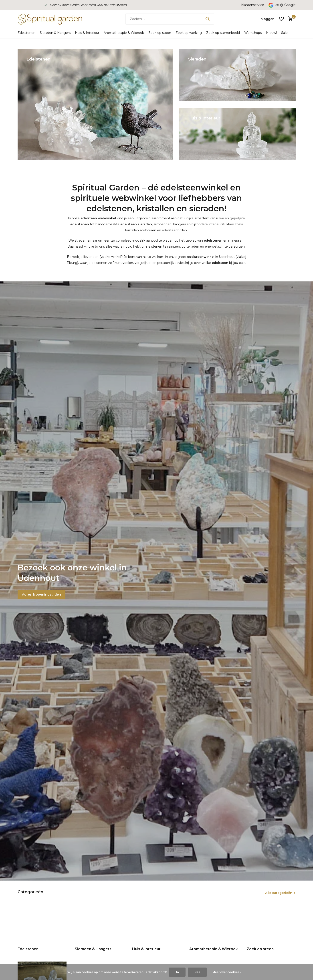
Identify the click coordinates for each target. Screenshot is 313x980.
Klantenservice (253, 5)
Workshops (253, 33)
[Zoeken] (170, 19)
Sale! (285, 33)
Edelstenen (26, 33)
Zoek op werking (189, 33)
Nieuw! (271, 33)
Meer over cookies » (227, 972)
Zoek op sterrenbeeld (223, 33)
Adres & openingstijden (41, 594)
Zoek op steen (160, 33)
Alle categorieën (279, 893)
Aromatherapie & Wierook (124, 33)
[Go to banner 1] (95, 105)
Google (290, 5)
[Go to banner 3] (237, 134)
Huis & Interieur (87, 33)
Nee (197, 972)
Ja (177, 972)
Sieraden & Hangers (55, 33)
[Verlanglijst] (281, 19)
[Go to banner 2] (237, 75)
